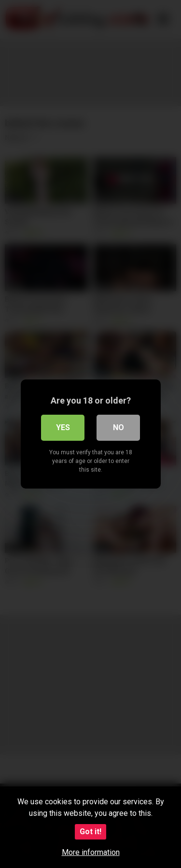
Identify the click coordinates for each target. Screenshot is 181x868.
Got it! (90, 832)
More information (91, 852)
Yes (63, 427)
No (118, 427)
